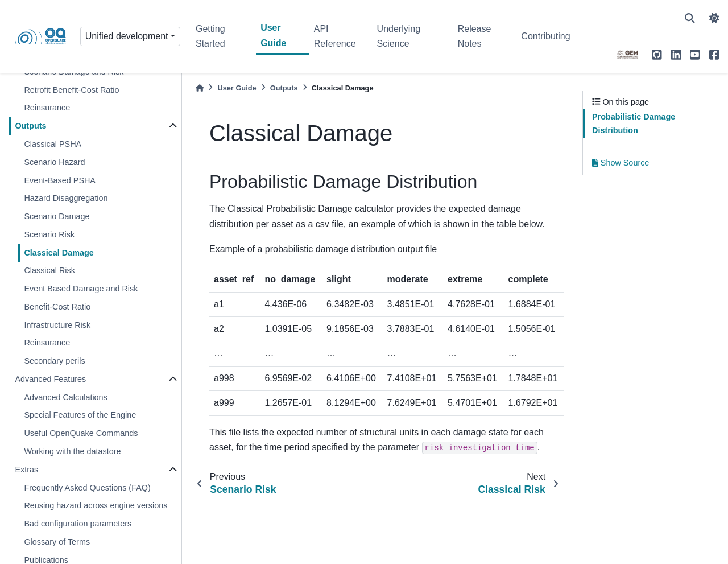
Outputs (30, 126)
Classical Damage (59, 253)
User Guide (273, 35)
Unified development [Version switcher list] (127, 36)
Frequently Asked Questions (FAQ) (87, 488)
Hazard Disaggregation (66, 198)
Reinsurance (47, 108)
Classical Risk (49, 270)
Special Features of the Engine (80, 415)
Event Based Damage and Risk (81, 289)
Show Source (621, 163)
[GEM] (628, 55)
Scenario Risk (49, 234)
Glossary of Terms (57, 542)
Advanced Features (50, 379)
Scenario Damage (57, 216)
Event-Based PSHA (60, 180)
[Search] (690, 18)
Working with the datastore (72, 451)
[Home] (200, 88)
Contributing (545, 36)
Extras (26, 470)
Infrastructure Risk (57, 325)
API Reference (335, 36)
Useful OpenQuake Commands (81, 433)
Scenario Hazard (54, 162)
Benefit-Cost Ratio (57, 307)
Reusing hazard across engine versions (96, 505)
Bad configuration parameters (78, 524)
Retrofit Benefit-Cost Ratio (71, 90)
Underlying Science (399, 36)
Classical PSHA (53, 144)
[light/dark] (714, 18)
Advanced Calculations (65, 397)
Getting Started (210, 36)
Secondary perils (54, 361)
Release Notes (475, 36)
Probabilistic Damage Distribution (634, 123)
